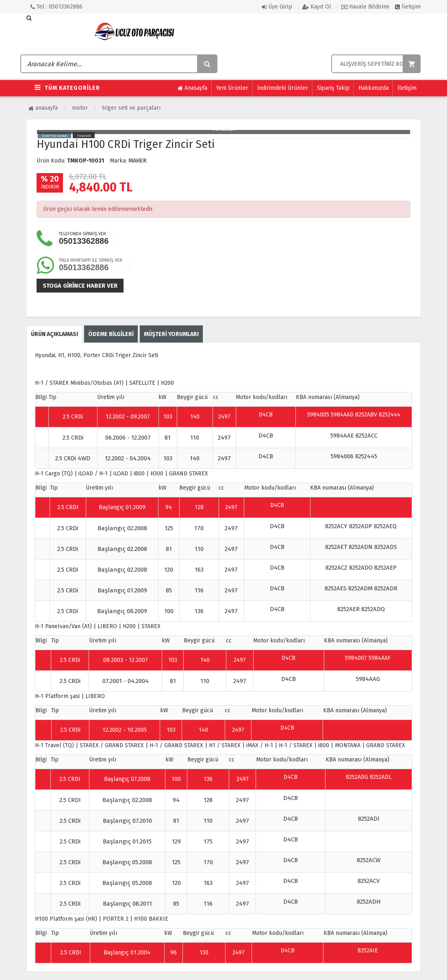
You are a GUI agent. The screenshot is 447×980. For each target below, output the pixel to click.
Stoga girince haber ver (80, 286)
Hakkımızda (373, 88)
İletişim (408, 7)
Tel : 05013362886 (56, 7)
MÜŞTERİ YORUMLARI (171, 334)
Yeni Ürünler (232, 88)
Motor (80, 108)
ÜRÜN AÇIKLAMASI (54, 334)
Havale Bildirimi (365, 7)
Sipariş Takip (333, 88)
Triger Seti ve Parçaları (131, 108)
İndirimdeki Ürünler (283, 88)
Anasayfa (192, 88)
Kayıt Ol (317, 7)
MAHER (138, 161)
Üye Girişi (277, 7)
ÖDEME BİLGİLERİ (111, 334)
